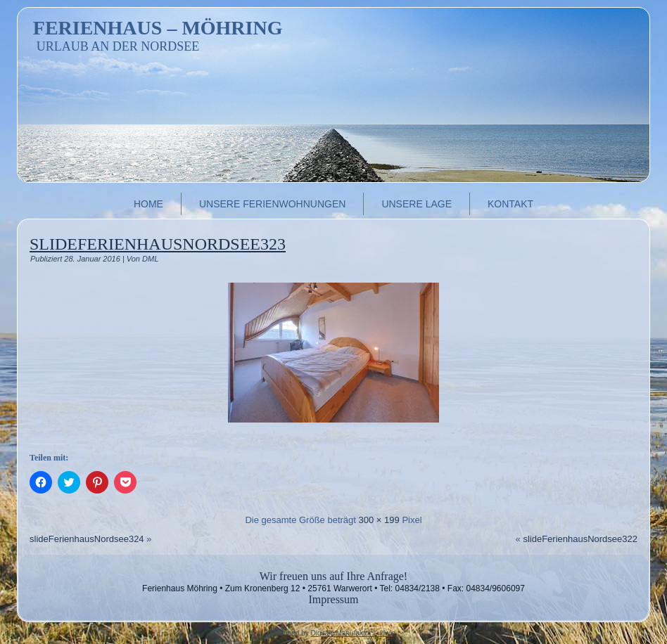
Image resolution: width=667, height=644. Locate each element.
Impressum (333, 599)
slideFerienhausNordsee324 (87, 539)
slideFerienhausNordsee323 (158, 244)
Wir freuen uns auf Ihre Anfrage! (333, 576)
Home (148, 204)
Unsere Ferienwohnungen (272, 204)
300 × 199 (379, 520)
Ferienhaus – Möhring (158, 28)
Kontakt (510, 204)
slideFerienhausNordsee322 (580, 539)
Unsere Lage (417, 204)
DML (150, 259)
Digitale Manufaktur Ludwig (353, 633)
